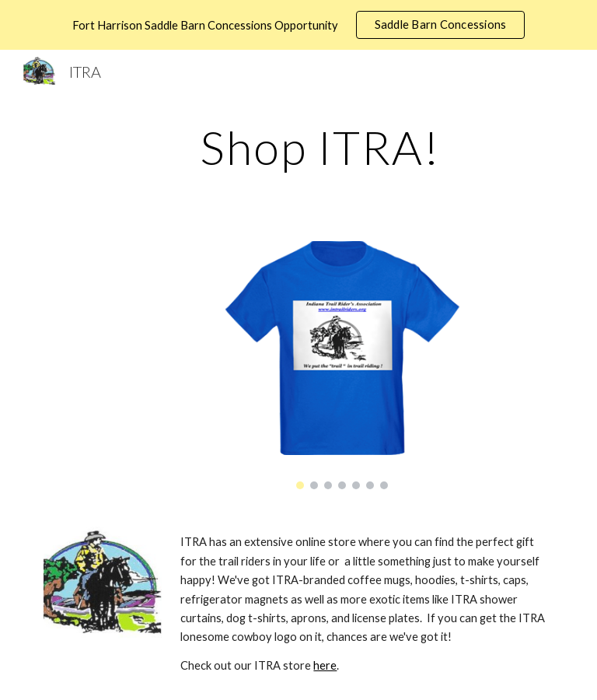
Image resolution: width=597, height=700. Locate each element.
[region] (298, 25)
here (325, 665)
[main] (320, 147)
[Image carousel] (342, 365)
